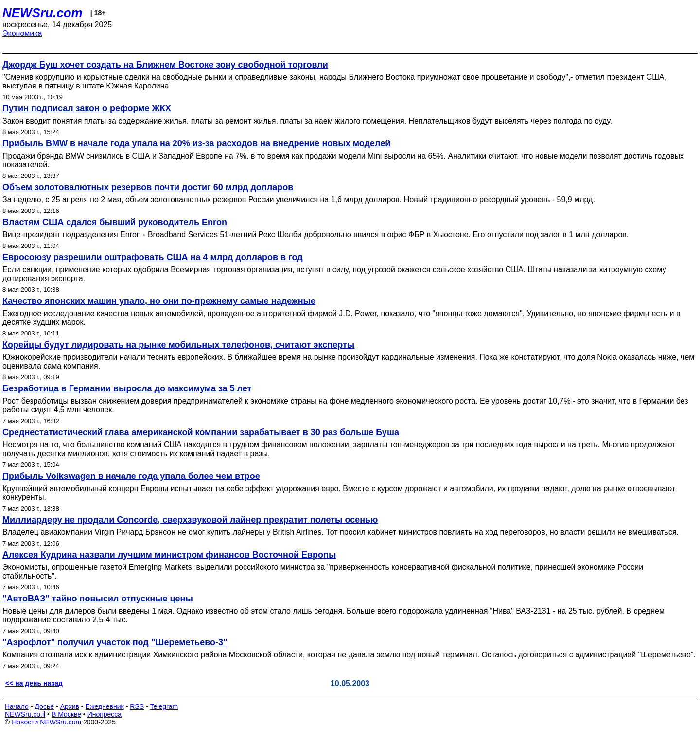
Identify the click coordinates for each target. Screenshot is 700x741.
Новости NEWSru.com (46, 722)
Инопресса (105, 714)
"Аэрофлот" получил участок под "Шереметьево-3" (115, 642)
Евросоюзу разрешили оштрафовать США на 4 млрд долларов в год (153, 257)
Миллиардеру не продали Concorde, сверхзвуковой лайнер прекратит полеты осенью (190, 520)
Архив (70, 706)
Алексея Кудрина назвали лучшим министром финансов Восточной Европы (169, 555)
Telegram (164, 706)
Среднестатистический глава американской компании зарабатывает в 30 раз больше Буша (201, 432)
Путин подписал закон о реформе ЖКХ (87, 108)
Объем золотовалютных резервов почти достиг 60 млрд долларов (148, 187)
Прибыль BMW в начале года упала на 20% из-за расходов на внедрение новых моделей (196, 143)
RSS (137, 706)
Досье (44, 706)
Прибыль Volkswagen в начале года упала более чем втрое (131, 476)
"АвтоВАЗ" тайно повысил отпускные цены (98, 599)
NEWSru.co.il (25, 714)
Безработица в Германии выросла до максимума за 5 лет (127, 388)
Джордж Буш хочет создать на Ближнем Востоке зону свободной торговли (165, 65)
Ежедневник (105, 706)
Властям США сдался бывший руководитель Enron (115, 222)
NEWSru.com (43, 13)
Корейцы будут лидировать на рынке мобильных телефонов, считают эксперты (178, 345)
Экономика (22, 33)
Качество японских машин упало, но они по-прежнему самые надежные (159, 301)
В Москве (66, 714)
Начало (17, 706)
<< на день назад (34, 683)
